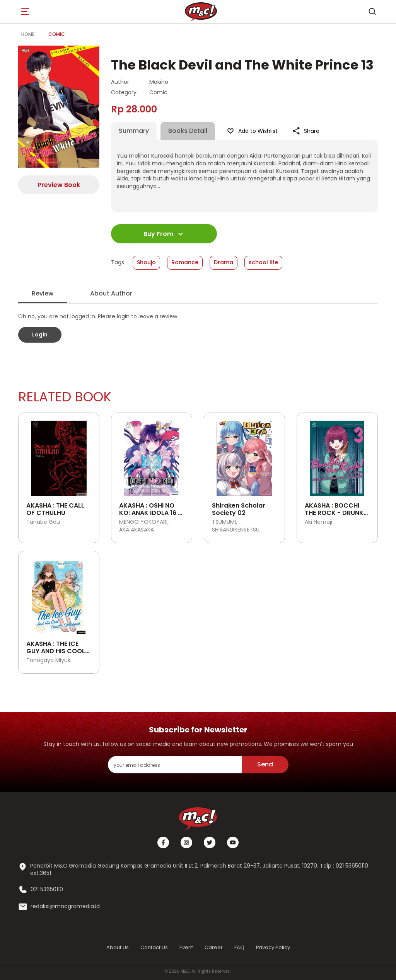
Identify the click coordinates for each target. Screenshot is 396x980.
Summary (134, 131)
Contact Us (154, 947)
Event (186, 947)
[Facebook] (163, 842)
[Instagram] (186, 842)
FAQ (239, 947)
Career (214, 947)
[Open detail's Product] (59, 455)
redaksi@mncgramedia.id (65, 906)
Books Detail (188, 131)
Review (43, 293)
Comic (57, 34)
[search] (372, 12)
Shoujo (146, 262)
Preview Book (59, 185)
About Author (111, 293)
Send (265, 764)
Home (28, 34)
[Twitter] (210, 842)
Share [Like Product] (306, 131)
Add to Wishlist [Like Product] (252, 131)
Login (40, 335)
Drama (224, 262)
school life (263, 262)
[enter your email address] (175, 765)
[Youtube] (233, 842)
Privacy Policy (273, 947)
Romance (185, 262)
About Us (118, 947)
